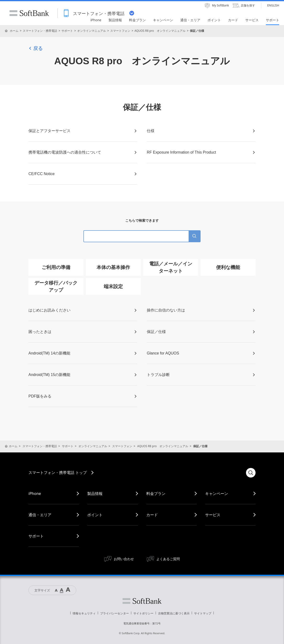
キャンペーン (217, 494)
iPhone (35, 494)
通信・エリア (40, 515)
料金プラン (156, 494)
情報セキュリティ (84, 613)
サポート (67, 31)
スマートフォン (120, 31)
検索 (251, 473)
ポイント (95, 515)
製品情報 (95, 494)
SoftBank (29, 13)
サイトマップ (203, 613)
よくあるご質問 (168, 559)
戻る (36, 48)
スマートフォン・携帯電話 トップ (58, 472)
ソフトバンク (142, 601)
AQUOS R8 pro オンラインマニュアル (160, 31)
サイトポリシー (143, 613)
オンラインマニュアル (92, 31)
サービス (213, 515)
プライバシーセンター (115, 613)
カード (152, 515)
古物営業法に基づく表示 (174, 613)
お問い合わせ (124, 559)
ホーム (14, 31)
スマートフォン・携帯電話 (40, 31)
